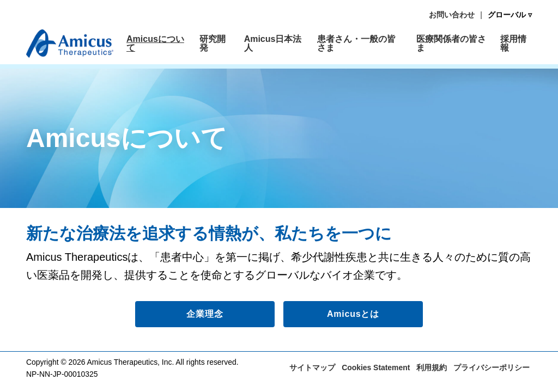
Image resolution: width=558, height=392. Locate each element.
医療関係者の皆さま (451, 43)
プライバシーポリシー (492, 367)
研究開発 (213, 43)
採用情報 (513, 43)
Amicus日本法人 (273, 43)
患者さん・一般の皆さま (356, 43)
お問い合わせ (452, 15)
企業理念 (205, 314)
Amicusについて (155, 43)
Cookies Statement (376, 367)
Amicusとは (353, 314)
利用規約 (432, 367)
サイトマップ (312, 367)
